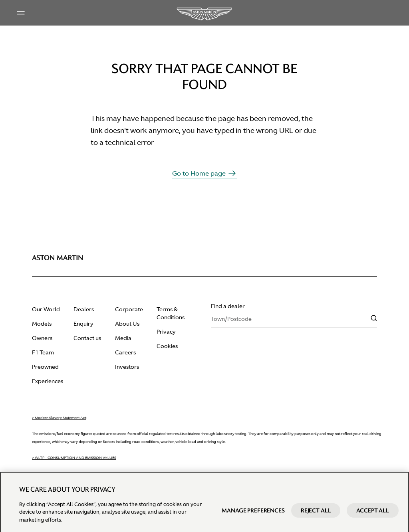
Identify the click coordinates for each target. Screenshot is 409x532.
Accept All (373, 516)
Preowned (45, 367)
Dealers (84, 309)
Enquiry (83, 324)
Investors (127, 367)
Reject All (316, 516)
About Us (127, 324)
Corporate (129, 309)
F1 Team (43, 352)
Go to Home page (204, 173)
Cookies (167, 346)
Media (123, 338)
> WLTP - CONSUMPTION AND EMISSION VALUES (74, 458)
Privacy (166, 332)
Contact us (87, 338)
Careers (125, 352)
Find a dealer (228, 306)
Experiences (48, 381)
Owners (42, 338)
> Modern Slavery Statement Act (59, 418)
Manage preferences (253, 516)
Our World (46, 309)
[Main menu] (21, 13)
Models (42, 324)
